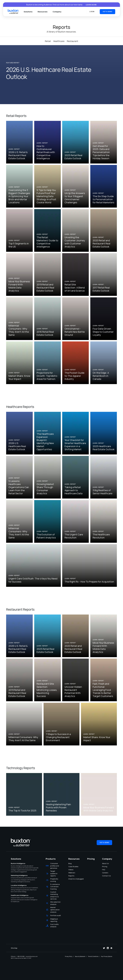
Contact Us (104, 876)
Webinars (70, 873)
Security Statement (80, 956)
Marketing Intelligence (19, 875)
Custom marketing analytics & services (54, 895)
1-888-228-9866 (21, 956)
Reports (70, 876)
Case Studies (70, 867)
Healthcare (59, 41)
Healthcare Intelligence (20, 895)
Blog (70, 863)
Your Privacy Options (107, 956)
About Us (104, 863)
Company (57, 12)
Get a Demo (107, 12)
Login (92, 12)
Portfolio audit (56, 915)
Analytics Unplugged (70, 879)
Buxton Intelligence (18, 863)
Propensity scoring (54, 880)
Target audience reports (54, 873)
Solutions (28, 12)
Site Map (14, 948)
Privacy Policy (69, 956)
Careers (104, 873)
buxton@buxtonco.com (32, 956)
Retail (48, 41)
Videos (70, 870)
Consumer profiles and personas (55, 866)
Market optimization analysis (55, 910)
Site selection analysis (55, 903)
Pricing (104, 867)
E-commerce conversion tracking (55, 887)
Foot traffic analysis (55, 926)
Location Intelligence (19, 885)
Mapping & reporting (54, 920)
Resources (43, 12)
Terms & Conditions (93, 956)
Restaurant (72, 41)
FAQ (104, 870)
